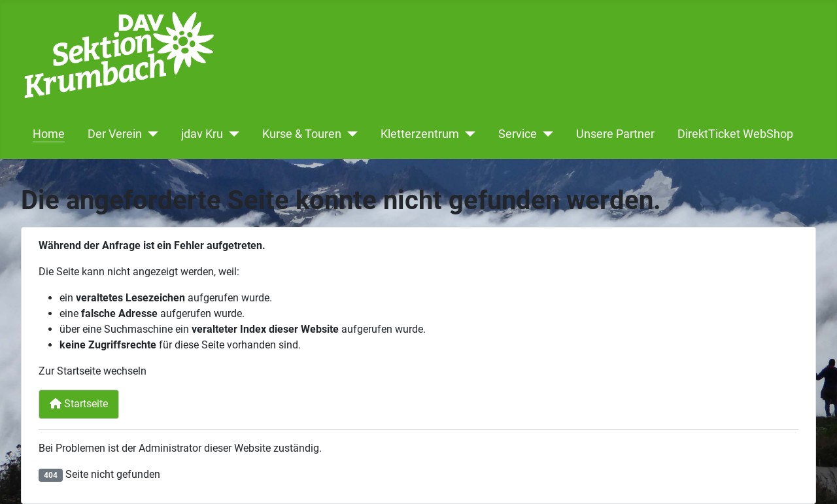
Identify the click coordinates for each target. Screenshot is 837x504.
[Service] (545, 134)
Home (49, 134)
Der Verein (115, 134)
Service (518, 134)
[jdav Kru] (231, 134)
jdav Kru (202, 134)
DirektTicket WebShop (735, 134)
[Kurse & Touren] (350, 134)
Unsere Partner (615, 134)
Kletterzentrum (420, 134)
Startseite (79, 404)
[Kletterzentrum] (467, 134)
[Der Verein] (150, 134)
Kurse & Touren (302, 134)
